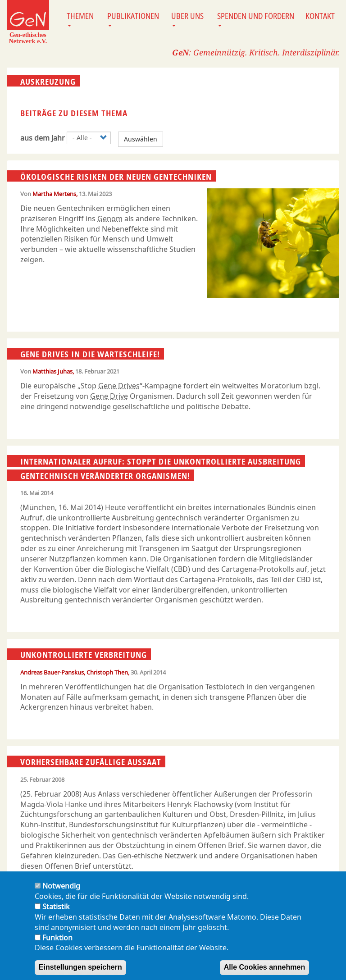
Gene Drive (109, 396)
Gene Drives (119, 386)
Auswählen (141, 139)
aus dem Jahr (43, 138)
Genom (110, 219)
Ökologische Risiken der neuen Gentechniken (116, 176)
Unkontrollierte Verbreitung (84, 655)
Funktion (57, 946)
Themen (80, 18)
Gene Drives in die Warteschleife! (90, 354)
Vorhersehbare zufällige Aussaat (91, 762)
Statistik (56, 915)
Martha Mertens (54, 194)
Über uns (187, 18)
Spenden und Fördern (256, 18)
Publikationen (133, 18)
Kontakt (320, 16)
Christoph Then (107, 672)
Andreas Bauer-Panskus (52, 672)
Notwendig (61, 895)
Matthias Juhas (52, 371)
